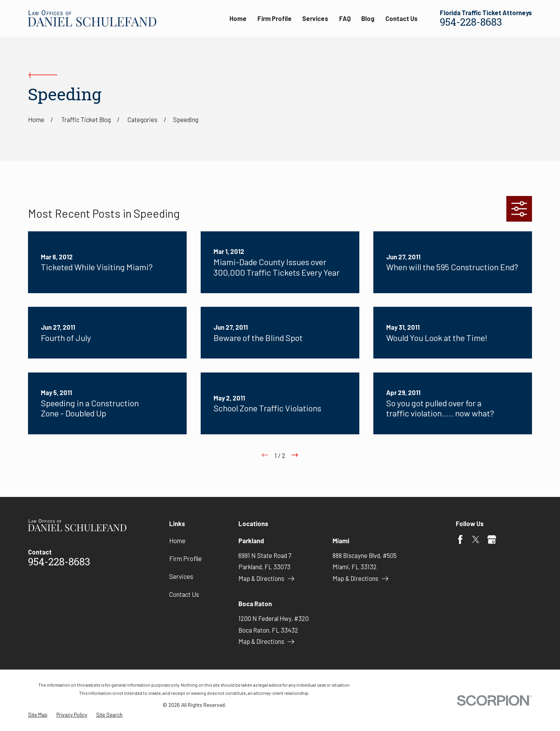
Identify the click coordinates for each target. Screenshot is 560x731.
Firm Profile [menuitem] (275, 18)
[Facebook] (460, 540)
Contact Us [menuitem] (402, 18)
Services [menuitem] (315, 18)
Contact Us (184, 594)
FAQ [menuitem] (345, 18)
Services (181, 576)
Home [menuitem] (238, 18)
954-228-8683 (471, 23)
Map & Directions (266, 578)
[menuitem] (38, 715)
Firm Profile (185, 559)
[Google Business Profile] (492, 540)
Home (177, 541)
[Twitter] (476, 540)
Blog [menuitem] (368, 18)
